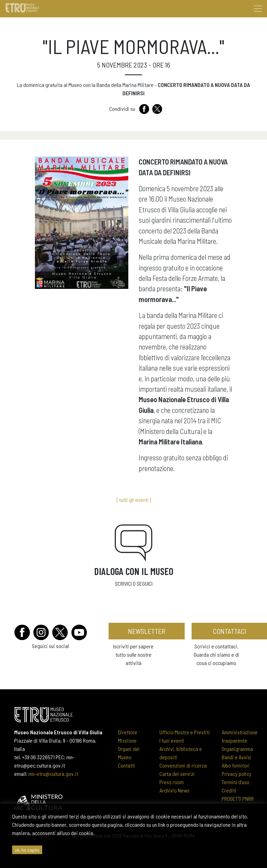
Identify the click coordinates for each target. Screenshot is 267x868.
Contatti (127, 765)
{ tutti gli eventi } (134, 500)
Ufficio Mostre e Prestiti (185, 732)
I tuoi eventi (172, 740)
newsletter (147, 631)
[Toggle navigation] (258, 9)
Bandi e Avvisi (237, 757)
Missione (127, 740)
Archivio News (174, 790)
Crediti (229, 790)
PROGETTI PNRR (238, 799)
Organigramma (237, 749)
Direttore (128, 732)
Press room (172, 782)
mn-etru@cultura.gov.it (53, 774)
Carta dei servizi (177, 774)
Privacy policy (237, 774)
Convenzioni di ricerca (183, 765)
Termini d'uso (236, 782)
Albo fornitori (236, 765)
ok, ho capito (27, 850)
